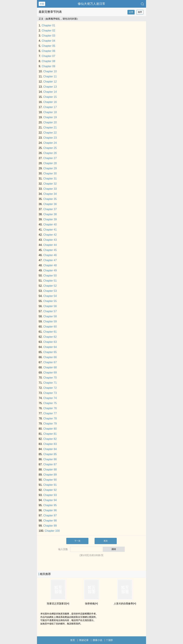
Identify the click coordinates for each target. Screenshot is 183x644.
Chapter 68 (50, 367)
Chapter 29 (50, 168)
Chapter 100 (52, 531)
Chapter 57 (50, 311)
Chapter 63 (50, 342)
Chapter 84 (50, 449)
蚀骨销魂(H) (91, 604)
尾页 (106, 541)
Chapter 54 (50, 296)
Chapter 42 (50, 235)
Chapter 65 (50, 352)
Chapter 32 (50, 184)
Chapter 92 (50, 490)
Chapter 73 (50, 393)
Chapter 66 (50, 357)
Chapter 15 (50, 97)
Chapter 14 (50, 92)
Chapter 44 (50, 245)
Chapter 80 (50, 429)
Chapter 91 (50, 485)
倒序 (140, 12)
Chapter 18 (50, 112)
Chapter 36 (50, 204)
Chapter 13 (50, 87)
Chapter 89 (50, 475)
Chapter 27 (50, 158)
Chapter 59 (50, 321)
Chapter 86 (50, 459)
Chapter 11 (50, 76)
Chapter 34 (50, 194)
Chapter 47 (50, 260)
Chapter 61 (50, 332)
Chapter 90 (50, 480)
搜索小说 (97, 640)
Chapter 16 (50, 102)
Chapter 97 (50, 515)
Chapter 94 (50, 500)
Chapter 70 (50, 378)
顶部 (110, 640)
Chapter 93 (50, 495)
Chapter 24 (50, 143)
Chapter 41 (50, 230)
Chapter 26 (50, 153)
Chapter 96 (50, 510)
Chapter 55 (50, 301)
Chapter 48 (50, 265)
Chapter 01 (48, 25)
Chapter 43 (50, 240)
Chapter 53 (50, 291)
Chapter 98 (50, 521)
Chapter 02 (48, 31)
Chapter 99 (50, 526)
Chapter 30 (50, 173)
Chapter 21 (50, 128)
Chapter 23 (50, 138)
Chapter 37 (50, 209)
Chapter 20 (50, 122)
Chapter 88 (50, 470)
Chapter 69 (50, 373)
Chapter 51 (50, 281)
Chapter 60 (50, 327)
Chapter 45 (50, 250)
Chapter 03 (48, 36)
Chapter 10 (50, 71)
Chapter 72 (50, 388)
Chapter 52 (50, 286)
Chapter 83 (50, 444)
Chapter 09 (48, 66)
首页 (73, 640)
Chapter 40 (50, 225)
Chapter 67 (50, 362)
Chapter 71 (50, 383)
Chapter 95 (50, 505)
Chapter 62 (50, 337)
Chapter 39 (50, 219)
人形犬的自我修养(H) (125, 604)
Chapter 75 (50, 403)
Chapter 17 (50, 107)
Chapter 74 (50, 398)
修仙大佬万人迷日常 (91, 4)
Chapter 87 (50, 464)
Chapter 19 (50, 117)
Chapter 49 (50, 270)
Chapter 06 (48, 51)
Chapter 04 (48, 41)
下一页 (77, 541)
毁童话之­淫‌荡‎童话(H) (58, 604)
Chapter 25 (50, 148)
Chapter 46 (50, 255)
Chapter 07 (48, 56)
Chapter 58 (50, 316)
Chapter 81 (50, 434)
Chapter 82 (50, 439)
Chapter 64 (50, 347)
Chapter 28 (50, 163)
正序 (131, 12)
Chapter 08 (48, 61)
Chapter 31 (50, 179)
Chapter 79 (50, 424)
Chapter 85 (50, 454)
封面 (42, 4)
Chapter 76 (50, 408)
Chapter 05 (48, 46)
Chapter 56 (50, 306)
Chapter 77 (50, 413)
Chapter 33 (50, 189)
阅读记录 (84, 640)
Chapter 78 (50, 418)
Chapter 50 (50, 276)
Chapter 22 (50, 133)
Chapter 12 (50, 82)
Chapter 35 (50, 199)
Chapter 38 (50, 214)
